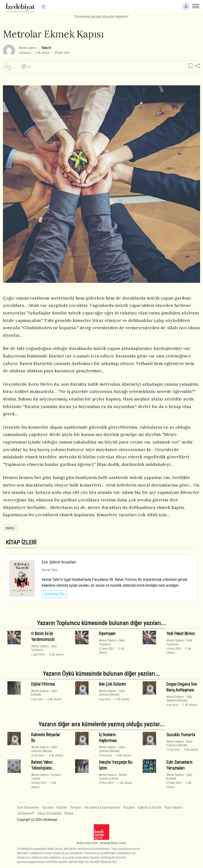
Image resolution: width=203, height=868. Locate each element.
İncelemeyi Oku (54, 594)
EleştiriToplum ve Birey (113, 777)
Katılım (62, 808)
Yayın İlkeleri (174, 808)
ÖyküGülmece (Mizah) (112, 693)
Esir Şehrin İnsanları (59, 562)
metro (10, 528)
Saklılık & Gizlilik (149, 808)
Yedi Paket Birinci (180, 634)
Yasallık (129, 808)
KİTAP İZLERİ (21, 542)
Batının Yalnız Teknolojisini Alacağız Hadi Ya (45, 768)
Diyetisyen (107, 634)
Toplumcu (25, 53)
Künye (69, 813)
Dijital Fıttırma (43, 684)
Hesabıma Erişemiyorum (103, 808)
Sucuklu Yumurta (181, 735)
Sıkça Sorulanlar (50, 813)
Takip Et (46, 48)
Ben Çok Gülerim (112, 684)
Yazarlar (48, 808)
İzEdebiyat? (26, 813)
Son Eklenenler (28, 808)
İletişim (76, 808)
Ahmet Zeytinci (28, 48)
